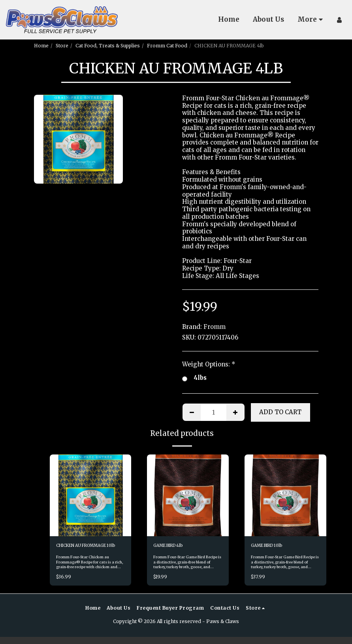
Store (62, 46)
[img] (91, 495)
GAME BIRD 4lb (172, 546)
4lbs (194, 378)
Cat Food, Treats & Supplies (108, 46)
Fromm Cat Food (167, 46)
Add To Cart (280, 412)
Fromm (215, 327)
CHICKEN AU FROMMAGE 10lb (87, 549)
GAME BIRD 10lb (270, 546)
